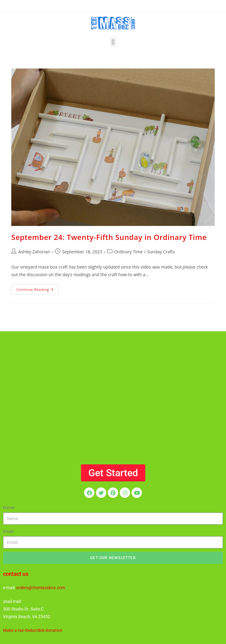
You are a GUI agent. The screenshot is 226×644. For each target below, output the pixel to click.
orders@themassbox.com (41, 588)
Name (9, 508)
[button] (113, 42)
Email (8, 531)
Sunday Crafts (161, 252)
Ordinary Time (129, 252)
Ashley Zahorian (34, 252)
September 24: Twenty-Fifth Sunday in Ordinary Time (109, 237)
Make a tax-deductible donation (33, 630)
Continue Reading (38, 288)
